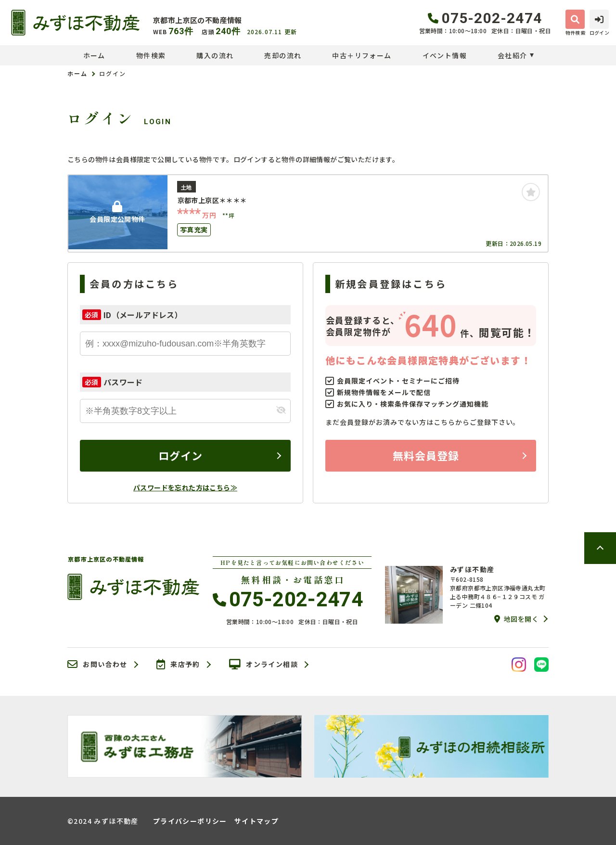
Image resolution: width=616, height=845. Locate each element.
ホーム (94, 55)
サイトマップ (257, 821)
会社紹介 (513, 55)
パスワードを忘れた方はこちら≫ (185, 487)
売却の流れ (283, 55)
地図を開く (516, 619)
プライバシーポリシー (190, 821)
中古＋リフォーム (362, 55)
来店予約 (178, 665)
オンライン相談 (263, 665)
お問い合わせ (97, 665)
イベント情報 (445, 55)
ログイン (180, 455)
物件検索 (151, 55)
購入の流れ (215, 55)
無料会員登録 (426, 455)
